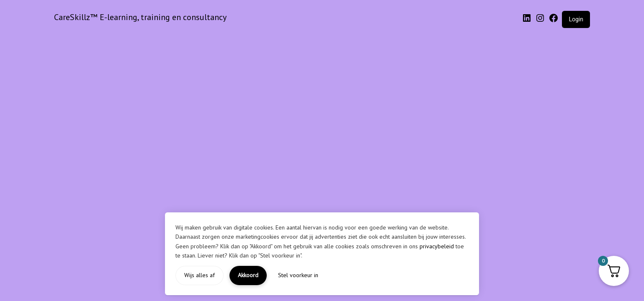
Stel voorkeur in (298, 275)
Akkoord (248, 275)
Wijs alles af (200, 275)
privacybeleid (437, 246)
